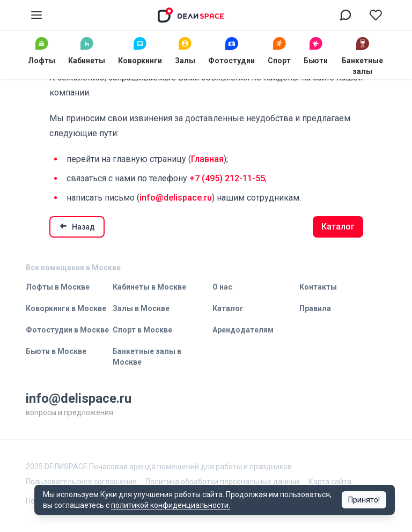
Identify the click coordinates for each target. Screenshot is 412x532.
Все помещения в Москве (73, 268)
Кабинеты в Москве (149, 287)
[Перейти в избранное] (376, 15)
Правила (315, 308)
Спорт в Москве (142, 330)
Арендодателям (243, 330)
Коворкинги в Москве (66, 308)
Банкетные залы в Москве (147, 357)
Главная (207, 159)
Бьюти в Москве (56, 351)
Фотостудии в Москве (67, 330)
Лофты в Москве (58, 287)
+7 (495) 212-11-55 (227, 178)
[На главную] (191, 15)
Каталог (338, 227)
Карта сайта (330, 482)
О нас (222, 287)
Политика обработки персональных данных (223, 482)
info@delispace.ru (176, 198)
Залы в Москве (141, 308)
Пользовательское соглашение (81, 482)
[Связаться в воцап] (345, 15)
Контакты (318, 287)
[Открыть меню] (36, 15)
